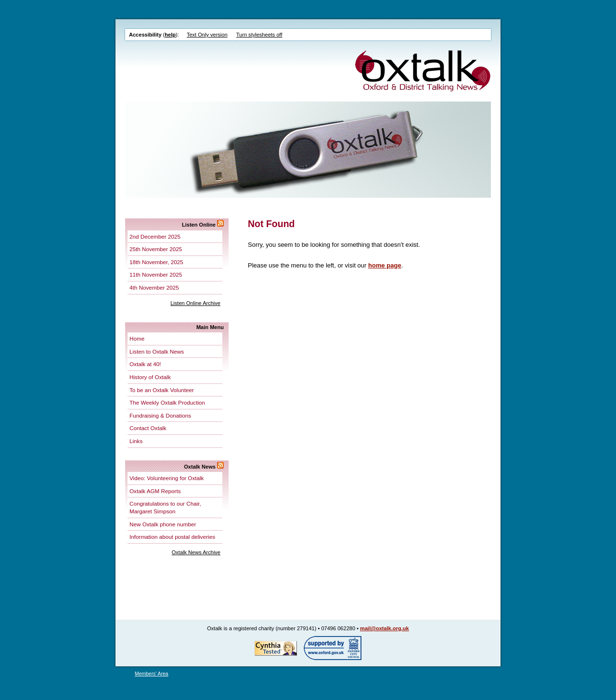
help (170, 35)
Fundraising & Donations (160, 415)
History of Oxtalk (150, 377)
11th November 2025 (156, 274)
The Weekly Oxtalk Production (167, 402)
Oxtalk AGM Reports (155, 491)
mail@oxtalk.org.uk (385, 628)
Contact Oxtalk (148, 428)
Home (137, 338)
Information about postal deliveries (172, 537)
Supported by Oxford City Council (333, 648)
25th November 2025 (156, 249)
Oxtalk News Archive (196, 552)
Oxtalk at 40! (145, 364)
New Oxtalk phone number (163, 524)
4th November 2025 (154, 287)
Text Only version (207, 35)
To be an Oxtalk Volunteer (162, 390)
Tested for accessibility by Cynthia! (276, 648)
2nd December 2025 (155, 236)
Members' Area (152, 674)
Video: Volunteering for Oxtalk (167, 478)
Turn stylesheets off (259, 35)
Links (136, 441)
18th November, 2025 (156, 262)
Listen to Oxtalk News (157, 351)
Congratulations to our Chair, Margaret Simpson (165, 507)
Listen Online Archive (195, 303)
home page (385, 265)
